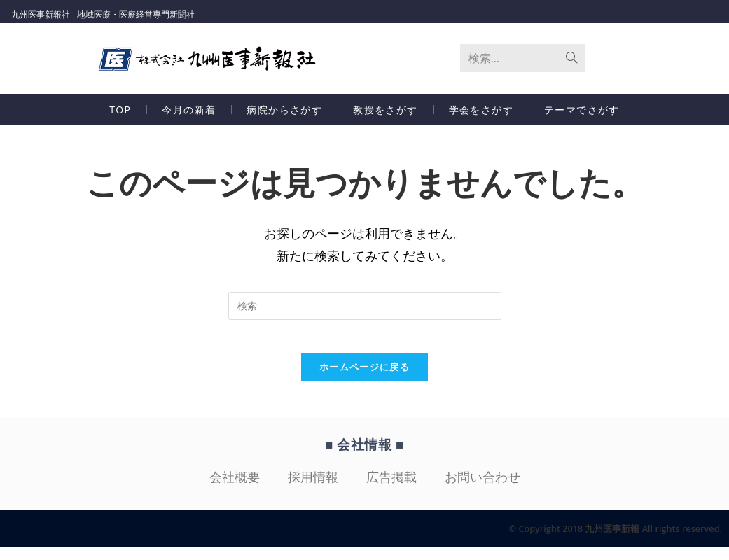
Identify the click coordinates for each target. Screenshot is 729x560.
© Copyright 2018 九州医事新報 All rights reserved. (605, 541)
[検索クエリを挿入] (365, 309)
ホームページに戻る (364, 380)
